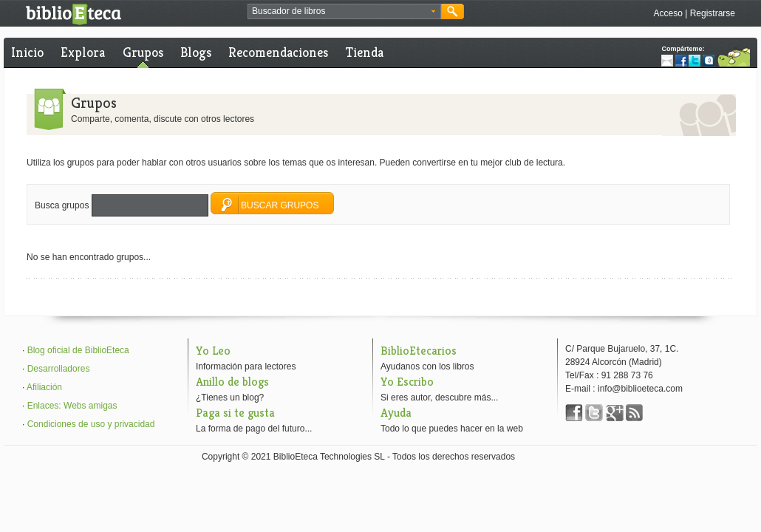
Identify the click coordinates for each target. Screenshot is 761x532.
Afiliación (44, 387)
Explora (83, 52)
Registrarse (713, 13)
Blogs (196, 52)
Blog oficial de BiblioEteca (78, 350)
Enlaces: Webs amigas (72, 406)
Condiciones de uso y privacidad (91, 424)
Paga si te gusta (235, 413)
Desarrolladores (59, 369)
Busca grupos (62, 205)
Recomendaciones (278, 52)
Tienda (365, 52)
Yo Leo (213, 351)
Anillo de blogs (232, 382)
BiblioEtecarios (419, 351)
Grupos (143, 52)
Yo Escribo (407, 382)
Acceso (668, 13)
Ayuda (396, 413)
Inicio (27, 52)
